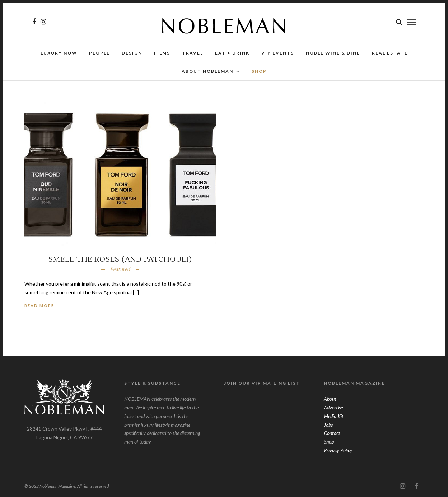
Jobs (328, 425)
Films (162, 53)
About (330, 399)
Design (132, 53)
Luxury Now (59, 53)
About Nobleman (207, 71)
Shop (329, 442)
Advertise (333, 407)
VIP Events (278, 53)
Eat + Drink (232, 53)
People (99, 53)
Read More (39, 306)
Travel (193, 53)
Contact (332, 433)
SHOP (259, 71)
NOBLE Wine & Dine (333, 53)
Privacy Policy (338, 450)
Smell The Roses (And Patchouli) (120, 259)
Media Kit (334, 416)
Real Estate (390, 53)
